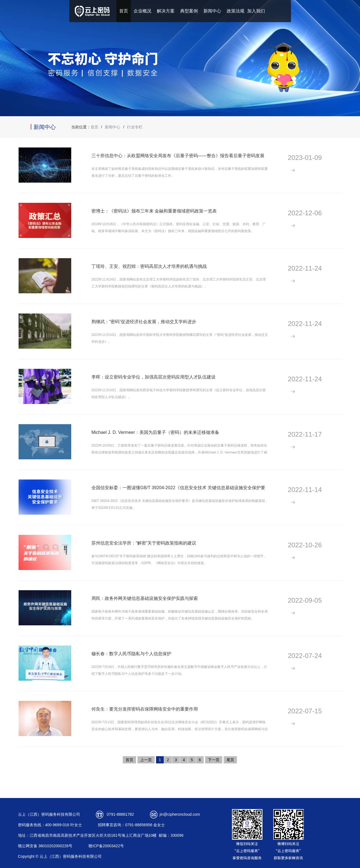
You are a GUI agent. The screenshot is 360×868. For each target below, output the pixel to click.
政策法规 (236, 11)
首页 (124, 11)
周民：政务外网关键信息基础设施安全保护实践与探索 (145, 598)
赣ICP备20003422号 (106, 846)
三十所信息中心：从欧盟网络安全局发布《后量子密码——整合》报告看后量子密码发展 (178, 156)
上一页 (146, 760)
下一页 (214, 760)
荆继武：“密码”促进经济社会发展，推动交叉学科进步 (144, 322)
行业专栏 (135, 127)
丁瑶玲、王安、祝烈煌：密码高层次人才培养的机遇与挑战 (149, 266)
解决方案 (166, 11)
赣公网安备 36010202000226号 (45, 846)
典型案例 (189, 11)
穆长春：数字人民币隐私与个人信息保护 (131, 654)
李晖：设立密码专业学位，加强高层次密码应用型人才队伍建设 (154, 377)
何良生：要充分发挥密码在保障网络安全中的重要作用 (145, 709)
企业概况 (142, 11)
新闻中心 (212, 11)
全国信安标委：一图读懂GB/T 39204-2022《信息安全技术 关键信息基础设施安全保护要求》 (178, 491)
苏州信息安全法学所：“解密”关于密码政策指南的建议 (144, 543)
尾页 (230, 760)
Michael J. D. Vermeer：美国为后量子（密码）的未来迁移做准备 (155, 432)
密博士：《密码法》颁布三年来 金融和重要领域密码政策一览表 (154, 211)
